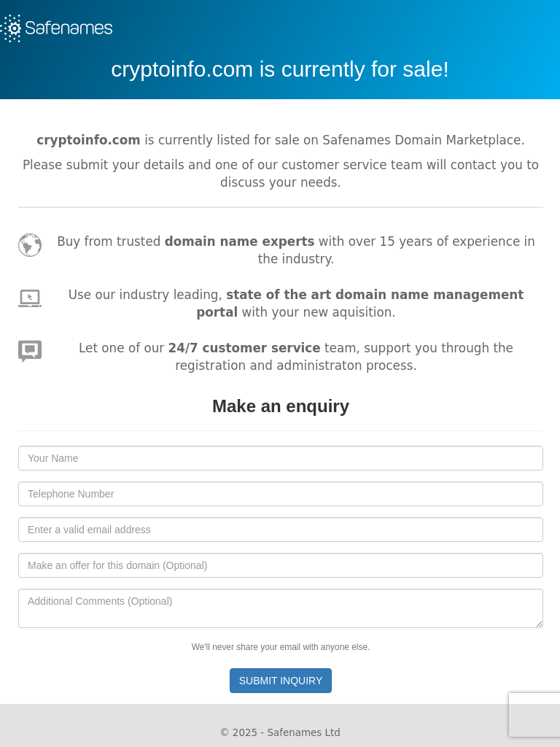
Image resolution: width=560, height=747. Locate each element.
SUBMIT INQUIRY (281, 681)
